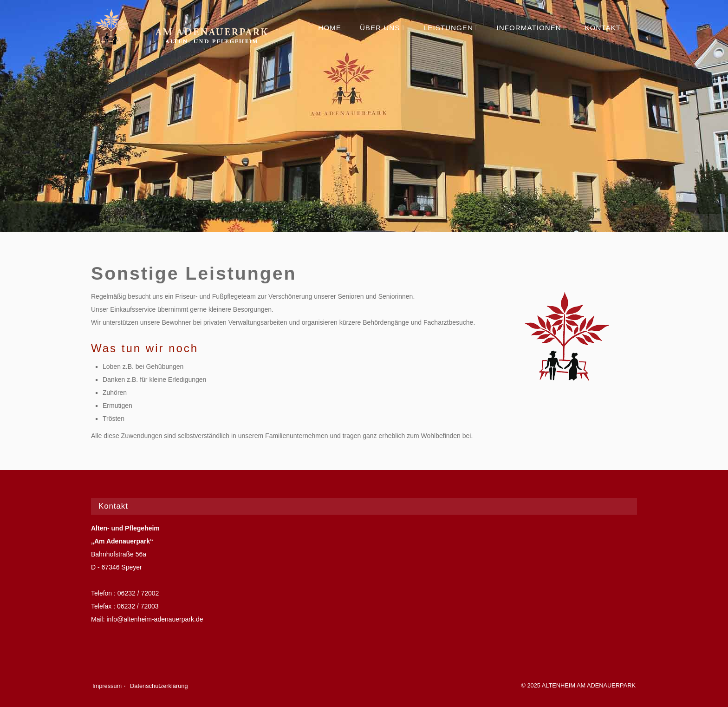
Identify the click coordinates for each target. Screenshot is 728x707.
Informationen (532, 28)
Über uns (382, 28)
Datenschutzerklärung (159, 686)
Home (330, 28)
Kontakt (603, 28)
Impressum (107, 686)
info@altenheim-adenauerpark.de (155, 619)
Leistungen (451, 28)
